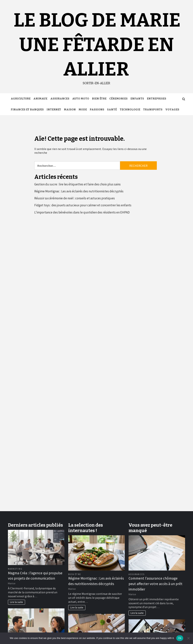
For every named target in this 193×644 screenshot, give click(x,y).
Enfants (137, 99)
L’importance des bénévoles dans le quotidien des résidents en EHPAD (82, 212)
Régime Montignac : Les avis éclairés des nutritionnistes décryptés (79, 191)
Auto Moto (81, 99)
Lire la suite (16, 602)
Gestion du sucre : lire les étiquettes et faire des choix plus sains (77, 184)
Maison (70, 110)
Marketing (15, 569)
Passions (97, 110)
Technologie (130, 110)
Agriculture (21, 99)
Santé (112, 110)
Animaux (40, 99)
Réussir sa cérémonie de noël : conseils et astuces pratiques (75, 198)
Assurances (60, 99)
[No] (188, 638)
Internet (54, 110)
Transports (153, 110)
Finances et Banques (27, 110)
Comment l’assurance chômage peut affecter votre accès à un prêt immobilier (155, 584)
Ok (180, 638)
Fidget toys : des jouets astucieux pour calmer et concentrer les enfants (83, 205)
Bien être (99, 99)
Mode (83, 110)
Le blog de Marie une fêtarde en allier (97, 45)
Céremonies (118, 99)
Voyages (172, 110)
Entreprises (157, 99)
